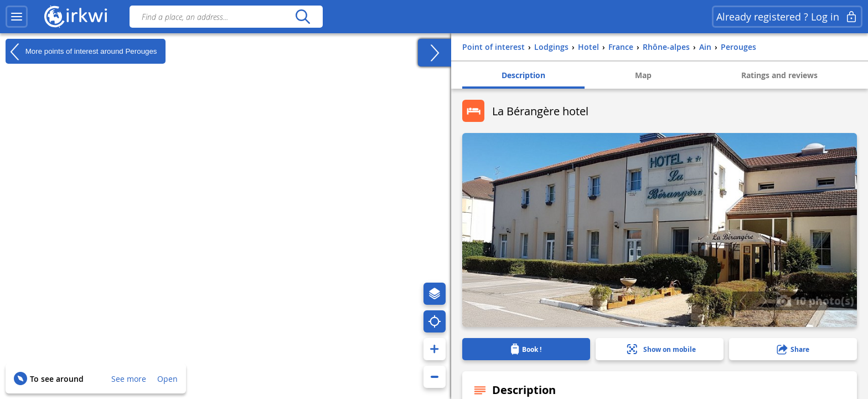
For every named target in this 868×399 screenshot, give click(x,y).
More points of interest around (81, 52)
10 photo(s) (815, 300)
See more (129, 379)
